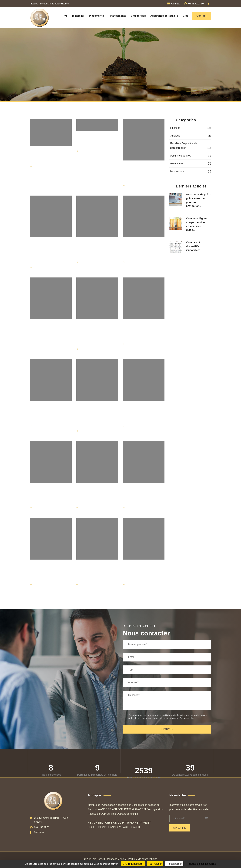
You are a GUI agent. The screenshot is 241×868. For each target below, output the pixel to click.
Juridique (191, 136)
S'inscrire (180, 828)
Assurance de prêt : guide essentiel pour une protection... (199, 200)
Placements (96, 16)
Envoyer (167, 729)
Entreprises (138, 16)
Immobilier (78, 16)
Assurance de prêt (191, 156)
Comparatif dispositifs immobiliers (193, 246)
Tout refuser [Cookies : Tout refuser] (155, 864)
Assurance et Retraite (164, 16)
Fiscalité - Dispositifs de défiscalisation (191, 146)
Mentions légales (116, 859)
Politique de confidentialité (143, 859)
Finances (191, 128)
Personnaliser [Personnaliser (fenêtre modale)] (174, 864)
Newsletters (191, 171)
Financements (117, 16)
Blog (186, 16)
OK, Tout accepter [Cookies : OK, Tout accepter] (133, 864)
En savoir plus (187, 718)
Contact (175, 4)
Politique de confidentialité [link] (201, 864)
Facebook (39, 832)
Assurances (191, 164)
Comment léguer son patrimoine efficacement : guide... (197, 224)
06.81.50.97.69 (196, 4)
